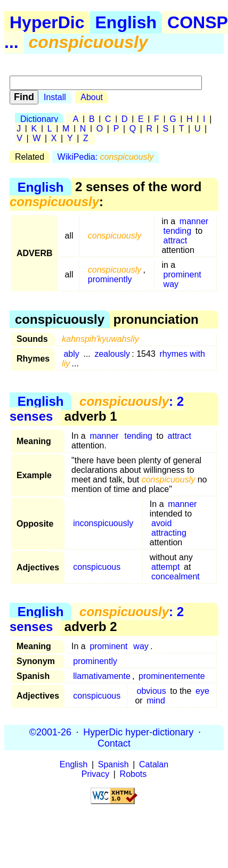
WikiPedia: (106, 157)
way (171, 284)
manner (194, 221)
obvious (152, 691)
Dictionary (39, 119)
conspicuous (97, 567)
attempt (165, 567)
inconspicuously (103, 523)
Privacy (95, 774)
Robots (133, 774)
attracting (169, 533)
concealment (176, 576)
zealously (112, 354)
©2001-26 (50, 732)
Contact (114, 743)
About (92, 97)
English (126, 22)
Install (55, 97)
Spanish (113, 764)
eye (202, 691)
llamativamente (102, 676)
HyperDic (47, 22)
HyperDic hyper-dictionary (138, 732)
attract (175, 240)
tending (178, 231)
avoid (161, 523)
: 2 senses (97, 409)
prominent (182, 275)
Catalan (154, 764)
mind (156, 701)
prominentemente (172, 676)
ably (71, 354)
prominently (110, 279)
